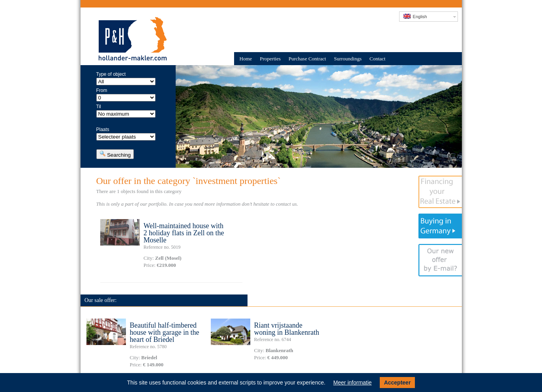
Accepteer (398, 383)
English (415, 16)
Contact (377, 59)
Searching (115, 154)
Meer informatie (352, 383)
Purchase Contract (307, 59)
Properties (270, 59)
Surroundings (348, 59)
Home (246, 59)
